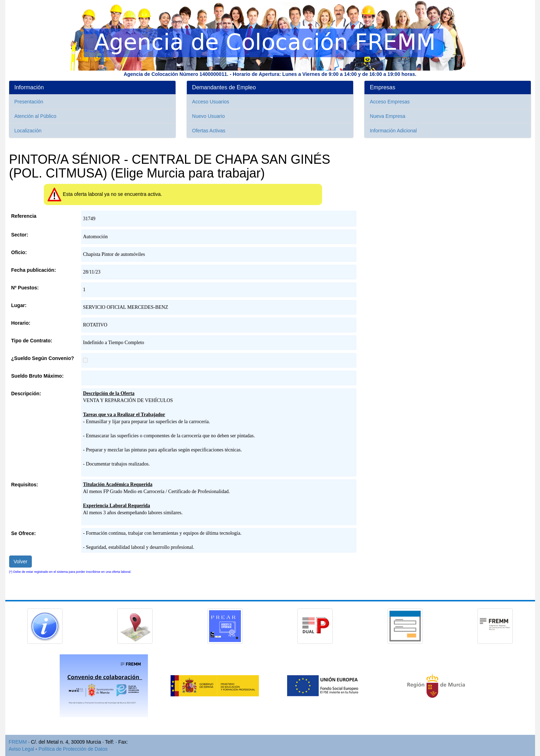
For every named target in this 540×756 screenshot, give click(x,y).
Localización (28, 131)
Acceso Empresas (390, 102)
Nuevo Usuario (209, 116)
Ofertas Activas (209, 131)
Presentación (29, 102)
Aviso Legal (22, 749)
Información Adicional (393, 131)
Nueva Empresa (387, 116)
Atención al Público (35, 116)
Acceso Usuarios (211, 102)
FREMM (18, 742)
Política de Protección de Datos (73, 749)
